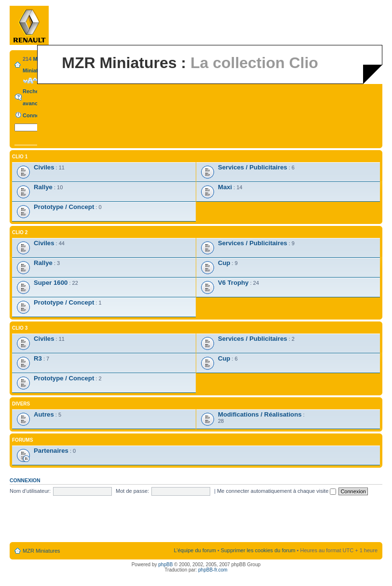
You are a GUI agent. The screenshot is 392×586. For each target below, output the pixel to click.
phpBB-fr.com (213, 570)
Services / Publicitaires (253, 167)
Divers (21, 404)
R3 (38, 358)
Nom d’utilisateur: (30, 491)
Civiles (44, 167)
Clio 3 (20, 328)
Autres (44, 414)
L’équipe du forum (195, 550)
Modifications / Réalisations (260, 414)
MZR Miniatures (41, 551)
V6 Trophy (233, 283)
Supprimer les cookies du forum (258, 550)
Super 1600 (51, 283)
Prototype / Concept (64, 207)
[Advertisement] (196, 519)
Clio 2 (20, 232)
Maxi (225, 187)
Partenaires (51, 451)
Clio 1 (20, 157)
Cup (224, 263)
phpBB (165, 565)
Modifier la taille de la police (30, 81)
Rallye (43, 187)
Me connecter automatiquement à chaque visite (277, 491)
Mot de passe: (132, 491)
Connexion (36, 115)
